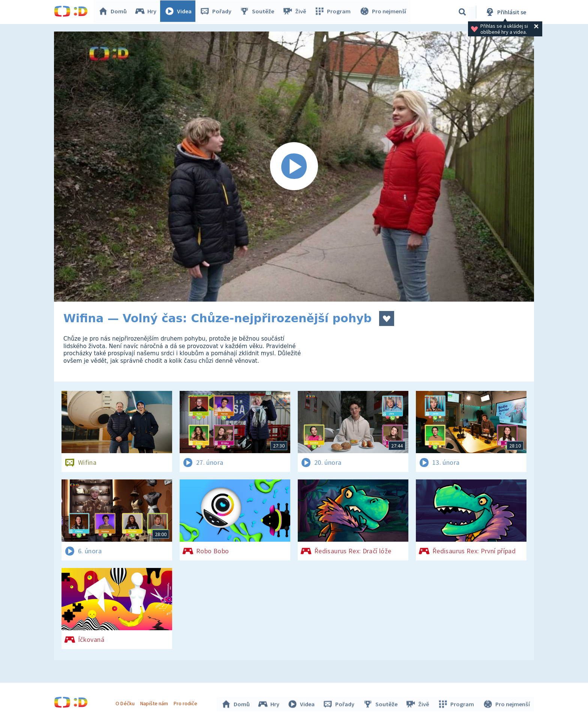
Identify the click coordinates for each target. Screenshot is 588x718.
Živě (296, 12)
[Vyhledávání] (462, 12)
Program (334, 12)
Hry (148, 12)
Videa (180, 12)
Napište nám (155, 702)
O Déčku (126, 702)
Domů (114, 12)
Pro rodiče (187, 702)
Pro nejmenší (383, 12)
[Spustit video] (294, 167)
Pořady (217, 12)
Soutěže (259, 12)
